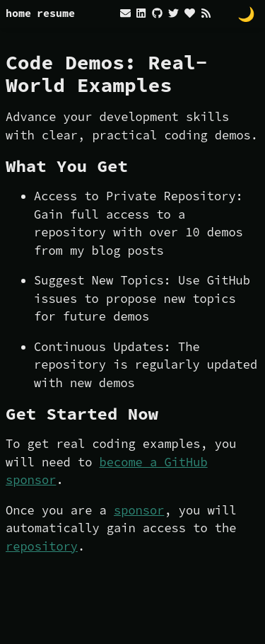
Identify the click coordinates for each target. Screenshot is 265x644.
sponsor (139, 510)
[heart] (190, 13)
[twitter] (173, 13)
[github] (157, 13)
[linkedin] (141, 13)
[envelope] (127, 13)
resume (56, 13)
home (18, 13)
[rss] (206, 13)
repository (42, 546)
